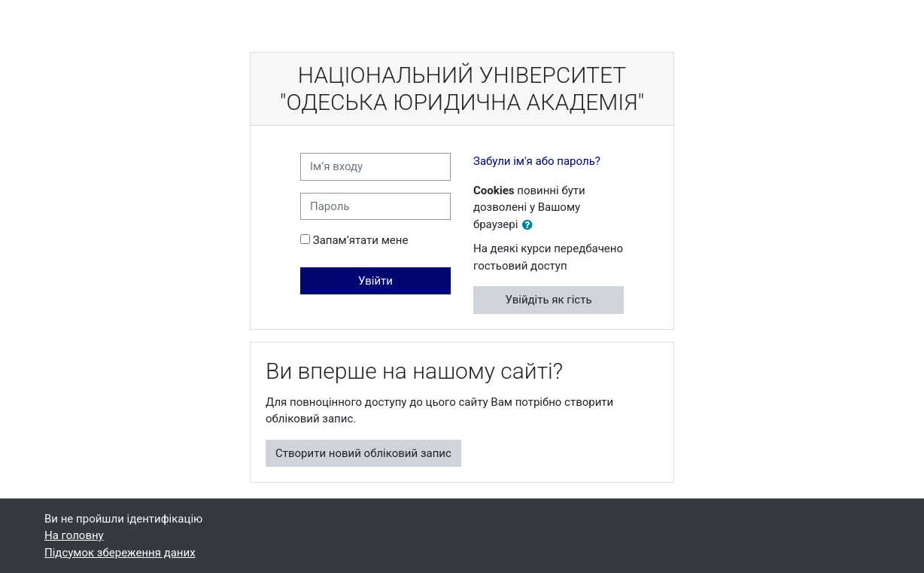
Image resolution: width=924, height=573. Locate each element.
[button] (530, 226)
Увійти (375, 281)
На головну (74, 535)
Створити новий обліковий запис (363, 453)
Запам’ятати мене (361, 240)
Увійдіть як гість (548, 300)
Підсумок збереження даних (120, 553)
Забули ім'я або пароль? (537, 161)
